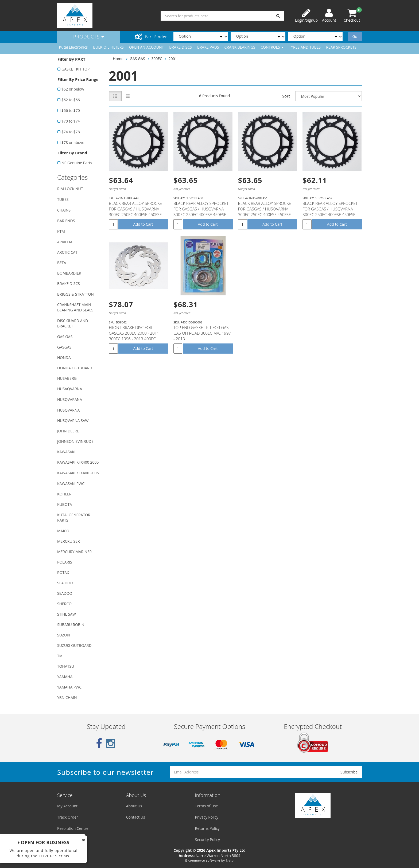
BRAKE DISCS (181, 47)
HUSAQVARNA (70, 389)
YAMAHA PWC (69, 687)
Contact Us (136, 817)
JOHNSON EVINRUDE (75, 441)
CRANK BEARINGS (240, 47)
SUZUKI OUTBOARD (74, 645)
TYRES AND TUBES (305, 47)
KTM (61, 231)
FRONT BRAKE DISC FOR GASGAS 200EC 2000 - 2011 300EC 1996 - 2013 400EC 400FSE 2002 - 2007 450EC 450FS (134, 339)
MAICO (63, 531)
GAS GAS (65, 337)
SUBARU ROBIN (71, 625)
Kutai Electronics (73, 47)
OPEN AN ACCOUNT (146, 47)
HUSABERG (67, 378)
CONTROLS (272, 47)
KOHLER (64, 494)
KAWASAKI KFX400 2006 (78, 473)
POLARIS (65, 562)
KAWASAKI (66, 452)
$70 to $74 (71, 121)
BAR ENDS (66, 221)
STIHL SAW (67, 614)
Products (89, 37)
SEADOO (65, 593)
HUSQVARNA (68, 410)
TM (60, 656)
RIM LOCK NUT (70, 189)
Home (118, 59)
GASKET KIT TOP (75, 69)
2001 (173, 59)
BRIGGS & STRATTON (75, 294)
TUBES (63, 199)
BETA (62, 263)
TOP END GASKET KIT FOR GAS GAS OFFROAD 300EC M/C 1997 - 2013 (202, 333)
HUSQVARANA (70, 399)
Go (355, 36)
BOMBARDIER (69, 273)
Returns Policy (207, 828)
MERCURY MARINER (74, 552)
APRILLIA (65, 242)
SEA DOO (65, 583)
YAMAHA (65, 677)
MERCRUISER (69, 541)
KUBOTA (65, 504)
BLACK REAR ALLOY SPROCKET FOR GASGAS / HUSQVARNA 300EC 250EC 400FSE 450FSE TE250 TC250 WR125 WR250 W (137, 212)
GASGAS (64, 347)
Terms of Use (207, 806)
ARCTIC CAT (67, 252)
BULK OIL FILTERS (108, 47)
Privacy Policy (207, 817)
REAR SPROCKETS (341, 47)
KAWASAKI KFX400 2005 (78, 462)
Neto (230, 860)
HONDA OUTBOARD (75, 368)
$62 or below (73, 89)
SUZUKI (64, 635)
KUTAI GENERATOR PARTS (74, 517)
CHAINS (64, 210)
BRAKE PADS (208, 47)
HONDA (64, 357)
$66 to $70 (71, 110)
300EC (157, 59)
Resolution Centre (73, 828)
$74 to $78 (71, 132)
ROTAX (63, 572)
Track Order (68, 817)
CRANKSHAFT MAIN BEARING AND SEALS (75, 307)
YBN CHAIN (67, 697)
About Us (134, 806)
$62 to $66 (71, 100)
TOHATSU (66, 666)
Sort (286, 96)
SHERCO (64, 604)
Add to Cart (143, 224)
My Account (67, 806)
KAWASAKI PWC (71, 484)
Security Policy (207, 840)
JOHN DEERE (68, 431)
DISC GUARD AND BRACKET (73, 323)
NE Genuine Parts (77, 163)
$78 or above (73, 142)
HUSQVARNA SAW (73, 421)
